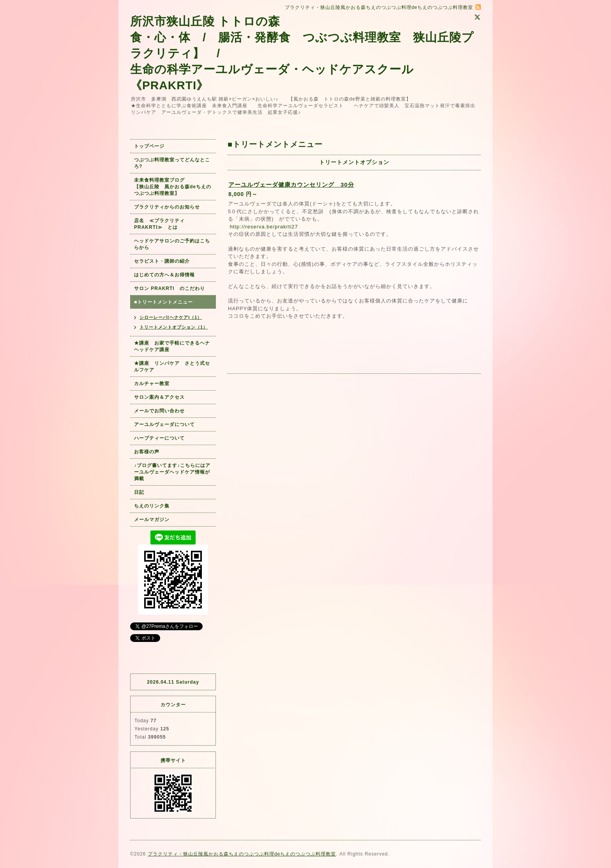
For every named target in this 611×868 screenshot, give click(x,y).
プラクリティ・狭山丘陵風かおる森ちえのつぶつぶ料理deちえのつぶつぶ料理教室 (242, 854)
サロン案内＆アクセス (159, 397)
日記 (139, 492)
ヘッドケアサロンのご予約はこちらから (172, 244)
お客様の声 (147, 452)
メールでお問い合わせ (162, 411)
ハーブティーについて (159, 438)
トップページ (149, 146)
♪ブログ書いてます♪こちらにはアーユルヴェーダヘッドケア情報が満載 (172, 472)
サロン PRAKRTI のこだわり (170, 288)
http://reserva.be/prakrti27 (264, 227)
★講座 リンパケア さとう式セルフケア (172, 367)
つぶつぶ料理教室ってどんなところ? (172, 163)
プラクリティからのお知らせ (167, 207)
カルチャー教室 (152, 384)
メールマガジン (152, 520)
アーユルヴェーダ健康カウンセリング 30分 (291, 185)
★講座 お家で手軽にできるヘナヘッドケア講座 (172, 346)
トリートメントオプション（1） (174, 327)
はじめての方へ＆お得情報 (164, 275)
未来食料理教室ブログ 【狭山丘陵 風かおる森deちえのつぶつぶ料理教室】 (173, 187)
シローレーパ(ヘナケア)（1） (171, 317)
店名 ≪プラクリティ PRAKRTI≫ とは (162, 224)
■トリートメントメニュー (163, 302)
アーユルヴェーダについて (164, 424)
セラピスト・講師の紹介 (162, 261)
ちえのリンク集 (152, 506)
